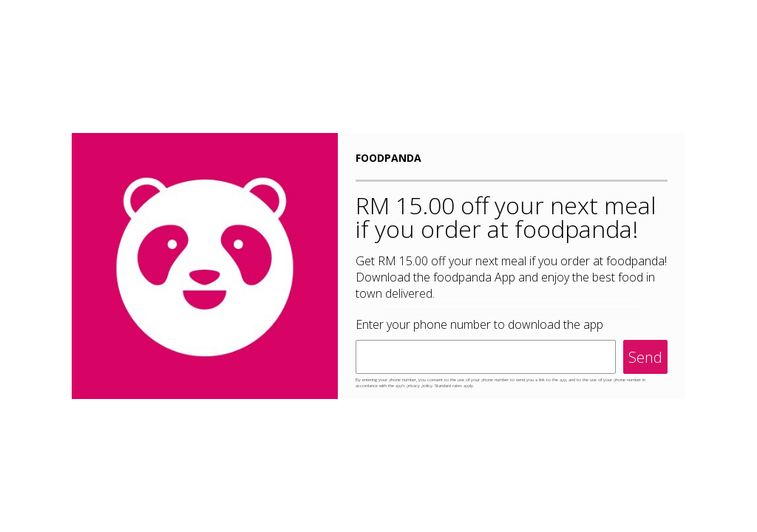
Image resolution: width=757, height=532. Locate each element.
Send (645, 357)
